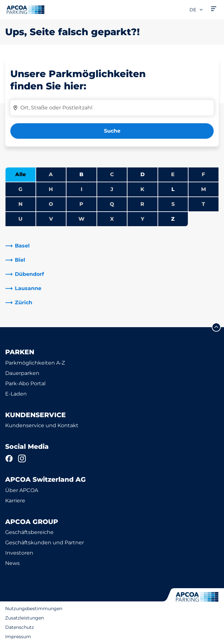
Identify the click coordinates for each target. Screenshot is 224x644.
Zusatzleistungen (25, 618)
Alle (20, 174)
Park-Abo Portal (25, 383)
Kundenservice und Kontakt (42, 425)
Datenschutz (20, 627)
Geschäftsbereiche (29, 532)
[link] (112, 246)
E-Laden (16, 394)
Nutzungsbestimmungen (34, 609)
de (196, 10)
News (12, 563)
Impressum (18, 637)
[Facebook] (9, 458)
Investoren (19, 553)
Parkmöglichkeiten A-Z (35, 363)
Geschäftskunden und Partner (45, 543)
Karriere (15, 501)
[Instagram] (22, 458)
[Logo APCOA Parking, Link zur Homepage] (25, 10)
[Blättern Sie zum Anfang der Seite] (216, 327)
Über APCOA (22, 490)
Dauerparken (22, 373)
